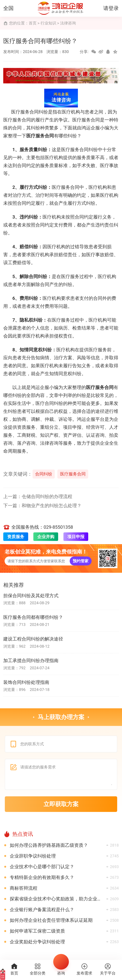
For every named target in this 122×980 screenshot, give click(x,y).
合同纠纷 (44, 474)
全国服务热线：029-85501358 (38, 527)
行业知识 (48, 23)
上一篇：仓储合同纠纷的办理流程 (38, 497)
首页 (33, 23)
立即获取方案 (61, 804)
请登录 (111, 8)
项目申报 (76, 537)
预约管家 (81, 561)
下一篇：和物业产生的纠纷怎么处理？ (42, 506)
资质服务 (16, 537)
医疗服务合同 (73, 474)
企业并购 (46, 537)
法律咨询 (68, 23)
